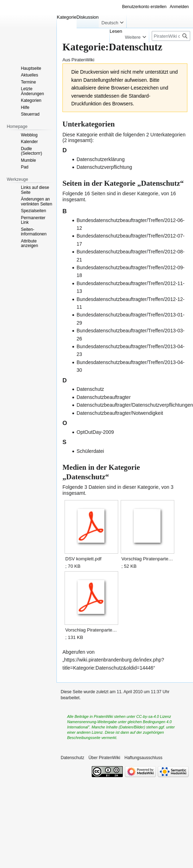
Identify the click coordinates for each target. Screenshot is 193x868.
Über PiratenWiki (104, 758)
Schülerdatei (90, 451)
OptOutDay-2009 (95, 432)
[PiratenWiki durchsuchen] (171, 36)
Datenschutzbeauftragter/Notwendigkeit (120, 413)
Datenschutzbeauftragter (104, 397)
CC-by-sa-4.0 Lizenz (153, 716)
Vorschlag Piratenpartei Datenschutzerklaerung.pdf (91, 630)
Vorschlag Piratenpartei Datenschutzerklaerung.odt (147, 559)
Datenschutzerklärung (101, 159)
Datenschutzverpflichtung (104, 167)
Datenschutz (90, 389)
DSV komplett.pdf (83, 559)
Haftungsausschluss (143, 758)
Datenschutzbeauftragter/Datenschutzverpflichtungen (135, 405)
